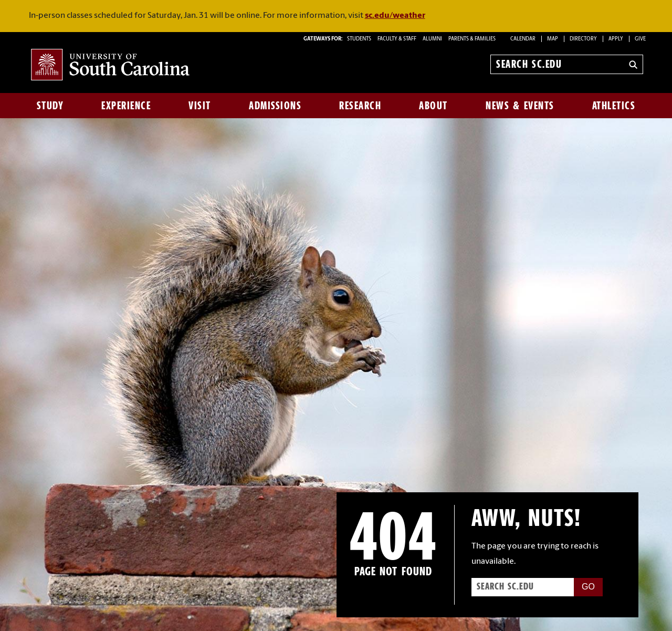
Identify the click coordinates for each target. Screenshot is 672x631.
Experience (126, 106)
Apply (616, 39)
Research (360, 106)
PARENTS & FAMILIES (472, 39)
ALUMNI (432, 39)
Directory (583, 39)
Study (50, 106)
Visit (200, 106)
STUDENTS (360, 39)
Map (553, 39)
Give (640, 39)
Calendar (523, 39)
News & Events (520, 106)
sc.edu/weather (395, 16)
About (433, 106)
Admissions (275, 106)
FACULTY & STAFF (397, 39)
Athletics (614, 106)
